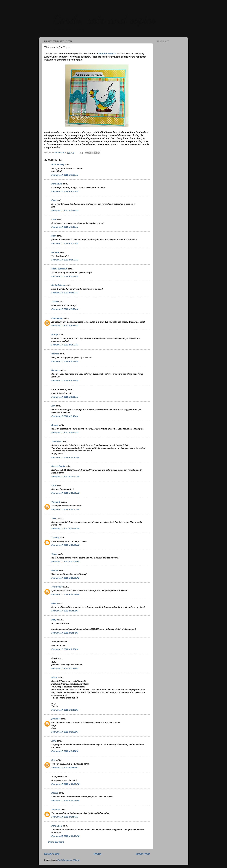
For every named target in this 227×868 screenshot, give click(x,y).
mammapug (57, 318)
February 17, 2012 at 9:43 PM (65, 751)
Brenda (55, 425)
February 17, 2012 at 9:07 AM (65, 361)
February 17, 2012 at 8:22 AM (65, 276)
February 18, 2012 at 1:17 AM (65, 817)
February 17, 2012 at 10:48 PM (65, 801)
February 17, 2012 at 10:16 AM (65, 457)
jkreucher (56, 719)
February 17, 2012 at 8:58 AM (65, 326)
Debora (55, 793)
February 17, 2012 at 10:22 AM (65, 477)
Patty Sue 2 (57, 826)
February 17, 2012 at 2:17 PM (65, 633)
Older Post (143, 854)
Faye (54, 200)
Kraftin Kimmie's (107, 54)
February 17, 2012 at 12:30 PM (65, 578)
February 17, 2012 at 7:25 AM (65, 191)
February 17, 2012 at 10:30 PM (65, 784)
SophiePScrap (58, 285)
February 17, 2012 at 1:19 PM (65, 611)
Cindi (54, 219)
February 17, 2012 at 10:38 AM (65, 529)
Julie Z (55, 518)
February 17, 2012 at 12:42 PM (65, 594)
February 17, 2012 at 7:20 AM (65, 175)
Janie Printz (57, 441)
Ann (53, 406)
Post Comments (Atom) (68, 860)
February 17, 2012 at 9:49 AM (65, 433)
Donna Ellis (57, 184)
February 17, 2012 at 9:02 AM (65, 345)
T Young (55, 538)
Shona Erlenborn (59, 269)
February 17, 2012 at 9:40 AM (65, 416)
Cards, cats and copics (104, 19)
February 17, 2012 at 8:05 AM (65, 243)
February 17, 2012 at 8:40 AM (65, 293)
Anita (54, 741)
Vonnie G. (56, 502)
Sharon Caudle (58, 466)
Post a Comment (56, 842)
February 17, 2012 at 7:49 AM (65, 227)
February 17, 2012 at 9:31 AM (65, 397)
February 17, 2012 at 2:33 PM (65, 649)
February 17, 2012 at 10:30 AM (65, 493)
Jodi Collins (57, 587)
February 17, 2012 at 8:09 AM (65, 260)
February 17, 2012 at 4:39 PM (65, 669)
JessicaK (56, 810)
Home (97, 854)
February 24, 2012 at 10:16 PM (65, 836)
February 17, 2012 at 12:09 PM (65, 562)
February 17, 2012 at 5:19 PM (65, 710)
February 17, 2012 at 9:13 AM (65, 380)
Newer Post (52, 854)
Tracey (55, 302)
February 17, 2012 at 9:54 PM (65, 768)
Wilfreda (55, 354)
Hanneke (56, 370)
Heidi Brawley (58, 165)
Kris (53, 760)
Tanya (54, 554)
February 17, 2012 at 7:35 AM (65, 211)
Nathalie (55, 252)
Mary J (55, 603)
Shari (54, 236)
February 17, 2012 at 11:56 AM (65, 545)
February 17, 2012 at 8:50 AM (65, 309)
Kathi (54, 485)
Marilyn (55, 335)
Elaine (54, 678)
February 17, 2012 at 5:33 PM (65, 732)
